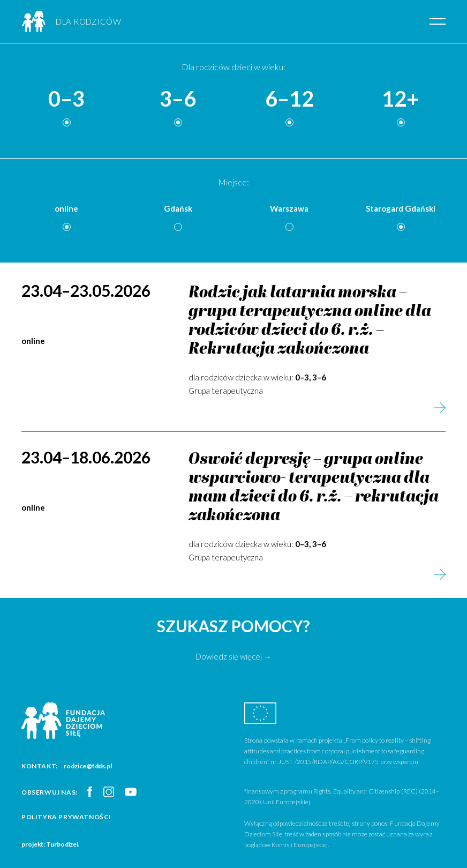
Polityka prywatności (66, 817)
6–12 (289, 99)
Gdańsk (178, 208)
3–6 (178, 99)
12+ (401, 99)
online (66, 208)
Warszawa (289, 208)
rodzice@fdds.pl (88, 766)
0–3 (66, 99)
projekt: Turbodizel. (51, 844)
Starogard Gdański (401, 208)
